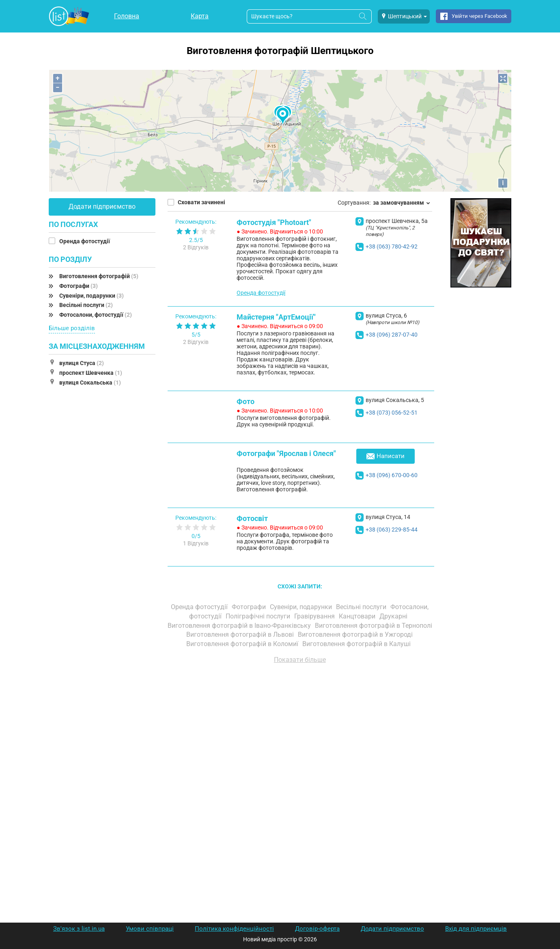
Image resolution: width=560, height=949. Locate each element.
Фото (246, 401)
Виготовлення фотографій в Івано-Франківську (240, 626)
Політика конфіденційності (234, 929)
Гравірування (315, 616)
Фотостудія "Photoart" (274, 222)
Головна (127, 16)
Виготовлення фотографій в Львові (241, 634)
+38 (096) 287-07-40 (392, 335)
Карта (200, 16)
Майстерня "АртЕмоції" (276, 317)
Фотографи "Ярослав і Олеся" (286, 453)
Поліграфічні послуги (259, 616)
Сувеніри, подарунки (92, 296)
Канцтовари (358, 616)
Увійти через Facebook (479, 16)
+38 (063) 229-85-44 (392, 530)
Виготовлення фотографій (99, 276)
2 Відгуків (196, 247)
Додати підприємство (102, 206)
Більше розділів (72, 328)
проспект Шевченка (91, 373)
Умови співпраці (150, 929)
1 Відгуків (196, 543)
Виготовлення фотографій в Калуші (357, 644)
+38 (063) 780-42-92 (392, 246)
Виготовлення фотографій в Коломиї (243, 644)
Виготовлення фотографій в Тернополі (374, 626)
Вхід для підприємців (476, 929)
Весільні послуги (86, 305)
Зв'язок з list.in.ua (79, 929)
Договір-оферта (317, 929)
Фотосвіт (252, 518)
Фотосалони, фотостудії (96, 315)
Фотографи (79, 286)
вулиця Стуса (82, 363)
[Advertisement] (300, 762)
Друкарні (394, 616)
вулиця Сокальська (90, 383)
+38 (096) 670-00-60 (392, 475)
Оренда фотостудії (85, 241)
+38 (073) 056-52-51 (392, 413)
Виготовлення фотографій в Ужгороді (356, 634)
